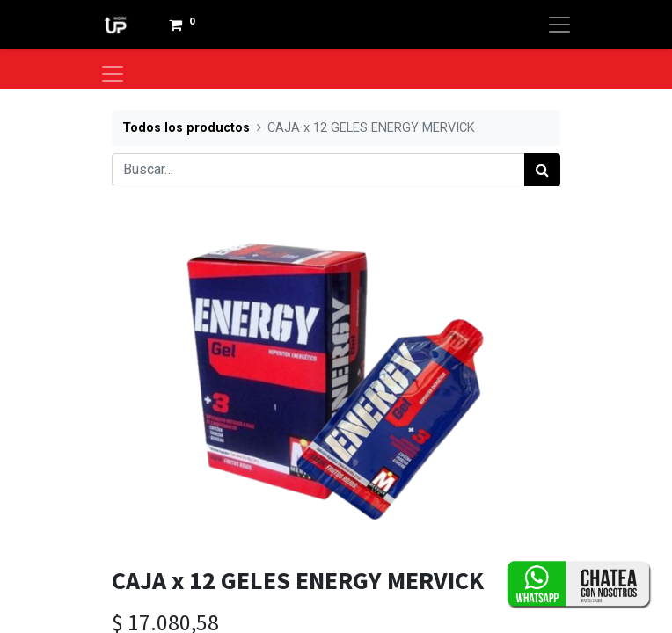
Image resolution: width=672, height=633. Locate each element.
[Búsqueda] (542, 170)
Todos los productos (186, 128)
